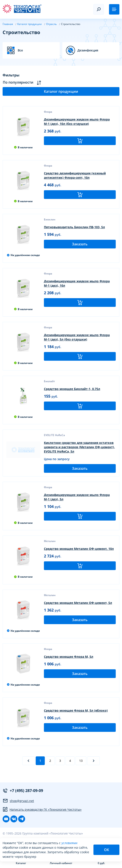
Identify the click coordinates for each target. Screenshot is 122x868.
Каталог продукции (61, 91)
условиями (69, 843)
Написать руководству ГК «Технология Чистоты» (42, 809)
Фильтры (11, 75)
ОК (107, 850)
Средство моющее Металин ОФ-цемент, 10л (79, 549)
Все (20, 50)
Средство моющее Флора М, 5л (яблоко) (76, 710)
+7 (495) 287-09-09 (23, 791)
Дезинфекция (88, 50)
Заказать (80, 244)
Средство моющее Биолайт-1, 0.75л (72, 389)
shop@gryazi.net (18, 801)
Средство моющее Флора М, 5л (69, 657)
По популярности (22, 82)
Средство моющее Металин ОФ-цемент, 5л (78, 603)
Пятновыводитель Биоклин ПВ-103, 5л (74, 227)
